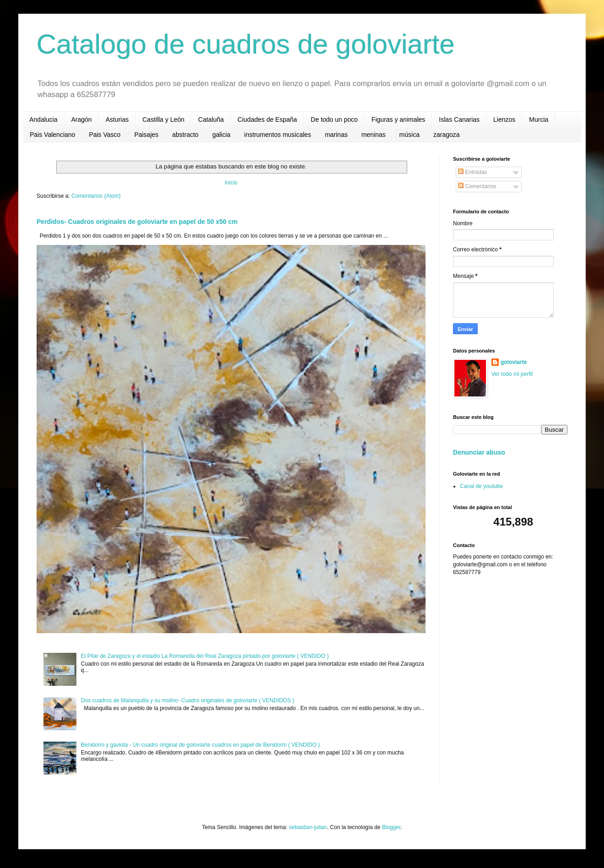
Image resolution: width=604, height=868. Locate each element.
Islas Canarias (459, 119)
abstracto (185, 135)
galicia (221, 135)
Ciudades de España (267, 119)
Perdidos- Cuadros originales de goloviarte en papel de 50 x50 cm (137, 222)
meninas (374, 135)
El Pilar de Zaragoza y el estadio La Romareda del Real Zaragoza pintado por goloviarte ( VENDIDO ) (205, 656)
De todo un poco (334, 119)
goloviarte (514, 362)
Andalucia (43, 119)
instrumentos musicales (278, 135)
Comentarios (477, 186)
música (410, 135)
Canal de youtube (481, 486)
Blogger (391, 827)
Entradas (472, 172)
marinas (336, 135)
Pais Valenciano (52, 135)
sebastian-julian (308, 827)
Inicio (231, 183)
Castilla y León (163, 119)
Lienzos (504, 119)
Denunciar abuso (479, 452)
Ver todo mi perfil (512, 374)
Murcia (539, 119)
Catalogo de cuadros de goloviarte (246, 44)
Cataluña (211, 119)
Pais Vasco (105, 135)
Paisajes (146, 135)
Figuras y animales (399, 119)
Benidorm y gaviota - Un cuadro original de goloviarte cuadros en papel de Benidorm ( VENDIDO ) (200, 745)
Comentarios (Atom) (96, 196)
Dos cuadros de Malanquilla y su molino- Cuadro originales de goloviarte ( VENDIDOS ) (188, 700)
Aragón (82, 119)
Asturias (117, 119)
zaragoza (447, 135)
